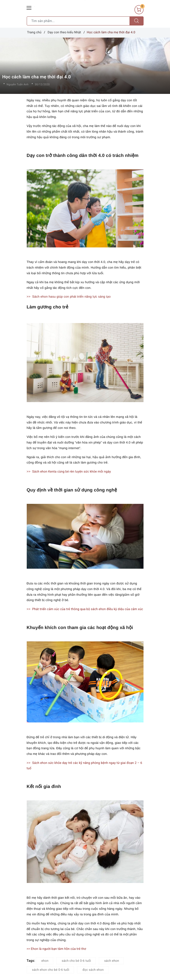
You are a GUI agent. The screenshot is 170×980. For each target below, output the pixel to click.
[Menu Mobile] (29, 7)
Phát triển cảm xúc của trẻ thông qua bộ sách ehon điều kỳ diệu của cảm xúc (88, 609)
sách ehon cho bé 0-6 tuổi (51, 970)
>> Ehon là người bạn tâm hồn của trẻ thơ (56, 949)
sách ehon (112, 961)
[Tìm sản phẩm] (78, 21)
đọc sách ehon (93, 970)
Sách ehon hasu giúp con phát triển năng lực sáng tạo (71, 296)
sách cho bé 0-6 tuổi (76, 961)
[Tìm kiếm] (137, 21)
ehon (45, 961)
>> (29, 296)
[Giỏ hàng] (139, 10)
